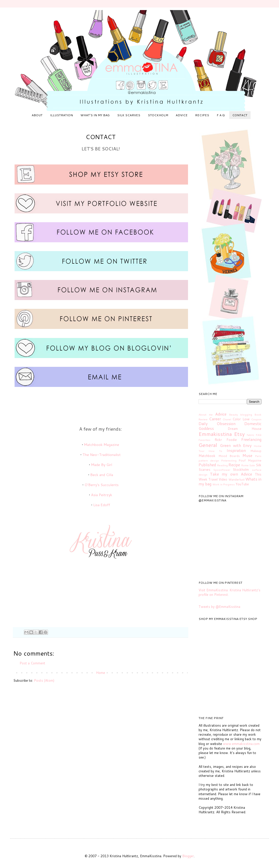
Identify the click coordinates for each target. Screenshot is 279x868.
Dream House (245, 429)
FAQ (259, 435)
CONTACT (240, 115)
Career (215, 419)
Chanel (227, 419)
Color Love (241, 419)
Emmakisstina (215, 434)
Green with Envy (236, 445)
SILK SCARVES (129, 115)
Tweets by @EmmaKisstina (219, 607)
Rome (245, 465)
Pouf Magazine (250, 460)
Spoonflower (222, 470)
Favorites (204, 440)
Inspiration (236, 450)
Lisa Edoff (102, 505)
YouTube (242, 484)
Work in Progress (224, 484)
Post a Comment (32, 663)
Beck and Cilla (102, 475)
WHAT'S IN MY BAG (95, 115)
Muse (247, 455)
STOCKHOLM (158, 115)
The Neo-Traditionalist (102, 455)
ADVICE (182, 115)
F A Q (221, 115)
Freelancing (251, 439)
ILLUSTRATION (61, 115)
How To (215, 451)
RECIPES (202, 115)
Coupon (256, 419)
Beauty (234, 415)
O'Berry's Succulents (102, 485)
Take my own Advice (231, 474)
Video (223, 479)
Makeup (256, 451)
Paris (258, 456)
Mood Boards (229, 456)
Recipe (234, 465)
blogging (246, 415)
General (208, 445)
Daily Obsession (217, 424)
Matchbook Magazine (102, 445)
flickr (218, 440)
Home (101, 673)
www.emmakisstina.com (241, 744)
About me (206, 415)
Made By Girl (102, 465)
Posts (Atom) (44, 680)
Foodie (232, 440)
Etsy (239, 434)
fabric (251, 435)
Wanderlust (237, 479)
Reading (222, 465)
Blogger (188, 856)
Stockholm (241, 470)
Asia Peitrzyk (102, 495)
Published (207, 465)
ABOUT (37, 115)
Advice (221, 414)
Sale (252, 465)
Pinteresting (229, 460)
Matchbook (207, 456)
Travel (213, 479)
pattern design (209, 460)
